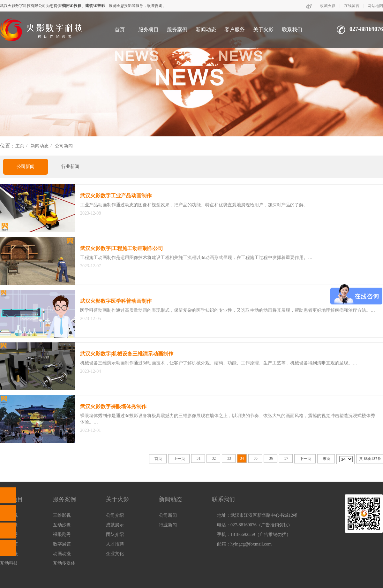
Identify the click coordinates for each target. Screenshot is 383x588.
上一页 (179, 459)
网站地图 (375, 6)
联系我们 (292, 30)
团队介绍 (115, 535)
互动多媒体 (64, 563)
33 (229, 458)
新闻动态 (206, 30)
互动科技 (9, 563)
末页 (327, 459)
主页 (20, 146)
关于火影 (263, 30)
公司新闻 (64, 146)
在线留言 (352, 6)
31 (199, 458)
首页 (120, 30)
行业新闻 (70, 167)
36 (271, 458)
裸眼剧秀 (62, 535)
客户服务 (235, 30)
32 (214, 458)
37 (286, 458)
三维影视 (62, 515)
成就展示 (115, 525)
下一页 (305, 459)
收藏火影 (328, 6)
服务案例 (177, 30)
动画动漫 (62, 554)
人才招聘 (115, 544)
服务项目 (148, 30)
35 (256, 458)
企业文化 (115, 554)
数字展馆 (62, 544)
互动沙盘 (62, 525)
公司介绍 (115, 515)
